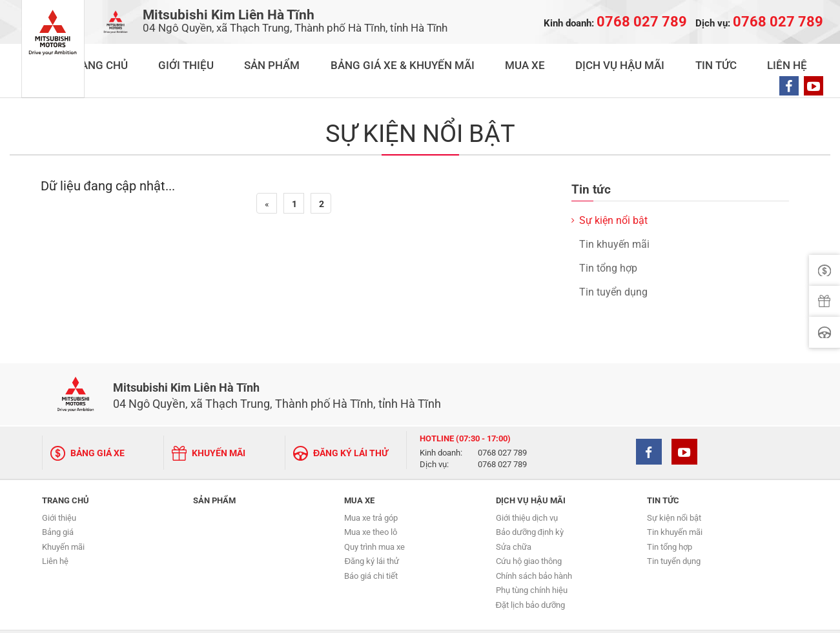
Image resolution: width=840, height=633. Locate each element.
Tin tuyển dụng (613, 266)
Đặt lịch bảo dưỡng (531, 577)
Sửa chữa (514, 518)
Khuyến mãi (63, 518)
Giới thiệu (59, 489)
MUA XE (566, 58)
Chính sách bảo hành (534, 548)
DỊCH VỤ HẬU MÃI (633, 58)
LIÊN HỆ (749, 58)
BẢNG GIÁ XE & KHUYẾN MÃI (476, 58)
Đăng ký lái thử (372, 533)
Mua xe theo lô (371, 504)
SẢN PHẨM (381, 58)
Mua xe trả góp (371, 489)
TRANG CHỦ (259, 58)
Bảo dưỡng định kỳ (530, 504)
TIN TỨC (701, 58)
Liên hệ (55, 533)
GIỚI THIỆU (321, 58)
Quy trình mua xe (374, 518)
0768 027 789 (502, 427)
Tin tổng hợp (608, 242)
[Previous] (267, 177)
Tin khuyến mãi (614, 218)
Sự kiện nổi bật (613, 195)
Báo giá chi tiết (371, 548)
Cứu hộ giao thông (529, 533)
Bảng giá (58, 504)
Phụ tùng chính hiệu (532, 562)
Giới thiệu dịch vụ (527, 489)
